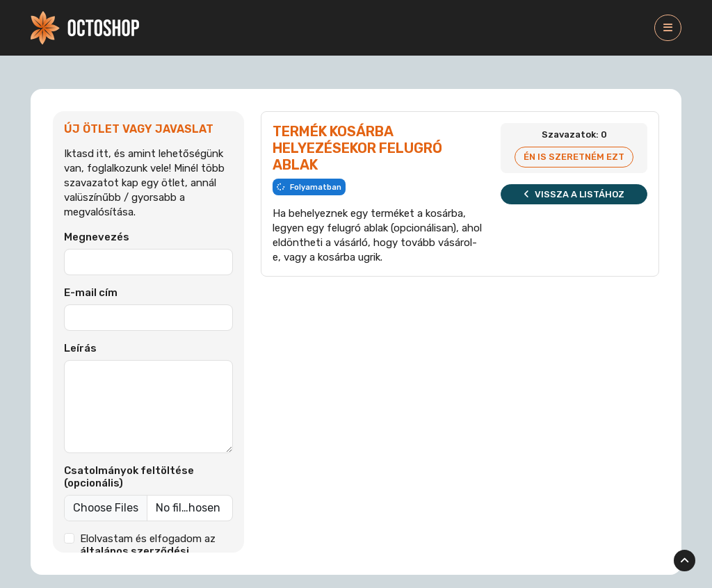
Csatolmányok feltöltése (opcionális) (129, 477)
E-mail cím (91, 293)
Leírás (80, 348)
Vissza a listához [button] (574, 194)
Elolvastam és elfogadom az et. (148, 551)
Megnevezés (97, 237)
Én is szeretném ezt (574, 157)
